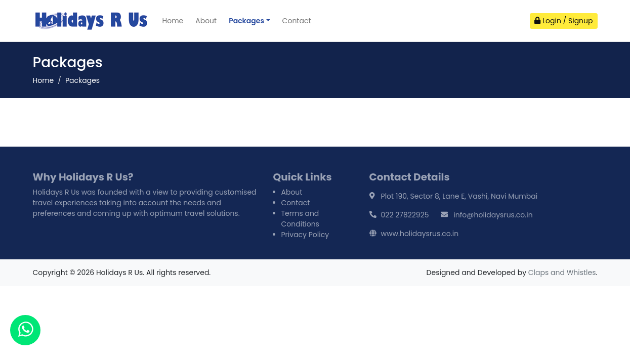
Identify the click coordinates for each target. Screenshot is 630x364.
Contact (297, 21)
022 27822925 (405, 215)
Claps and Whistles (562, 272)
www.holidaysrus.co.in (420, 234)
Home (173, 21)
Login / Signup (564, 21)
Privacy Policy (305, 235)
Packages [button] (246, 21)
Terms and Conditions (300, 219)
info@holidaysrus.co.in (493, 215)
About (206, 21)
